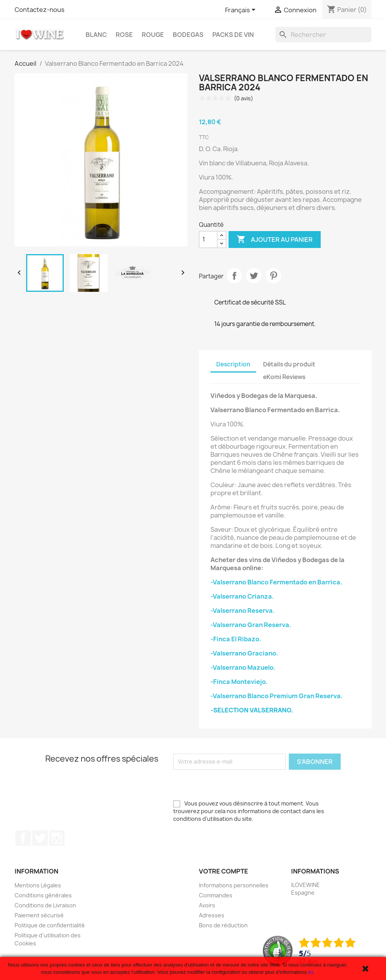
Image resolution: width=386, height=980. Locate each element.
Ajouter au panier (275, 240)
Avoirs (207, 905)
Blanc (96, 35)
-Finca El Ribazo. (236, 639)
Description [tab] (233, 364)
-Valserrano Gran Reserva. (251, 625)
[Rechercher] (323, 35)
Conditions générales (43, 895)
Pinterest (273, 276)
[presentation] (232, 785)
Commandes (216, 895)
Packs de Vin (233, 35)
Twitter (40, 838)
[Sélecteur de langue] (242, 10)
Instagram (57, 838)
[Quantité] (208, 240)
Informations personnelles (234, 885)
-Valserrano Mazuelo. (243, 667)
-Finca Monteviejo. (239, 682)
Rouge (153, 35)
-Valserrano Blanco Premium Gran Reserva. (277, 696)
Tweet (254, 276)
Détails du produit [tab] (289, 364)
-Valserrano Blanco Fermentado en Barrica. (276, 582)
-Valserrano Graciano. (244, 653)
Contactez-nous (40, 10)
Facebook (23, 838)
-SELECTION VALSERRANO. (252, 710)
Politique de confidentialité (50, 925)
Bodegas (188, 35)
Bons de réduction (223, 925)
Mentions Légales (38, 885)
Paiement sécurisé (39, 915)
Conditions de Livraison (45, 905)
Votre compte (224, 871)
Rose (124, 35)
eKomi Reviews (284, 377)
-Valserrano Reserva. (243, 611)
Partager (234, 276)
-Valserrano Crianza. (242, 596)
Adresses (212, 915)
